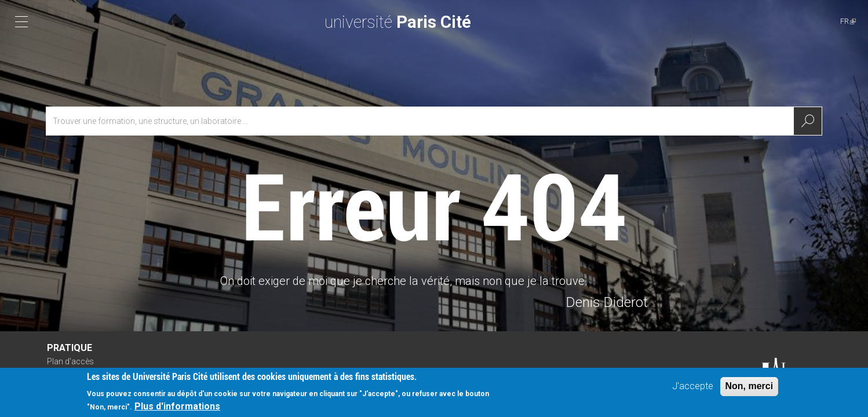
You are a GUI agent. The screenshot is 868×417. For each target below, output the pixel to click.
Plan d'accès (70, 361)
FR (848, 21)
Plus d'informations (177, 408)
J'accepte (693, 388)
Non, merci (750, 388)
